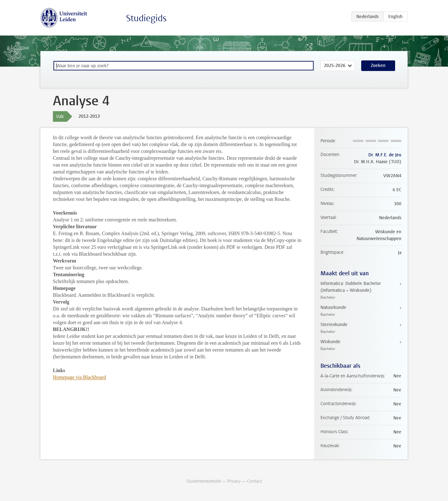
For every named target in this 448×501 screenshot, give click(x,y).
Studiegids (146, 18)
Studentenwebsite (203, 481)
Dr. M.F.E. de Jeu (385, 155)
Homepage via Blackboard (79, 377)
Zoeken (378, 66)
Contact (254, 481)
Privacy (234, 481)
